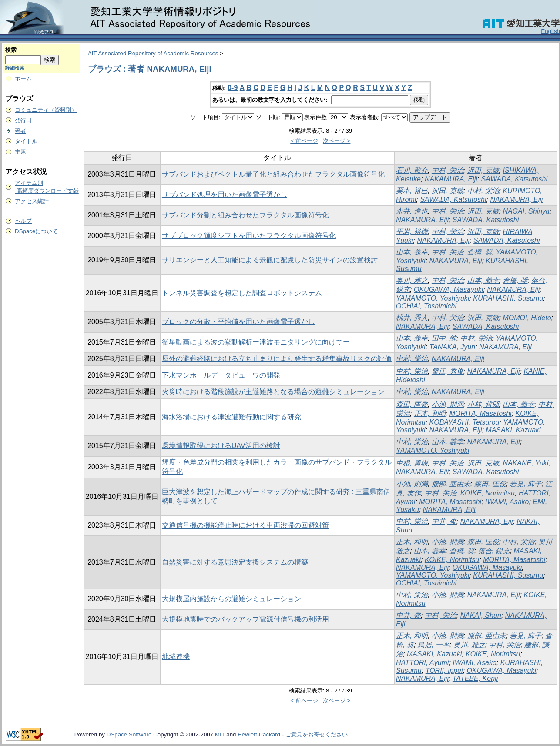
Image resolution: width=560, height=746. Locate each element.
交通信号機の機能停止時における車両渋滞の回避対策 (245, 525)
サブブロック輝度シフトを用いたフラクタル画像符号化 (249, 236)
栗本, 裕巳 (412, 191)
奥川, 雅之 (412, 280)
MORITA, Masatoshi (481, 413)
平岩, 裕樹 (412, 232)
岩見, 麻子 (525, 484)
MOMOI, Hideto (527, 318)
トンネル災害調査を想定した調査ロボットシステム (242, 293)
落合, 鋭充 (494, 551)
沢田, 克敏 (483, 170)
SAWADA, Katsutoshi (514, 179)
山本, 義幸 (412, 252)
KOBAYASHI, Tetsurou (464, 422)
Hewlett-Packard (259, 734)
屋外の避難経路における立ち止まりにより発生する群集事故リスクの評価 (277, 359)
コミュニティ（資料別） (46, 110)
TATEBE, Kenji (475, 678)
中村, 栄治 (448, 170)
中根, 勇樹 (412, 463)
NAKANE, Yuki (525, 463)
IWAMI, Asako (507, 502)
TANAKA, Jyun (453, 347)
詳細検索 (15, 68)
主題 (20, 152)
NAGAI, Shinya (526, 211)
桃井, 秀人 (412, 318)
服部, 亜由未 (451, 484)
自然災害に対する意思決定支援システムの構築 (235, 562)
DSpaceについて (36, 231)
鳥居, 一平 (434, 645)
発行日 (23, 120)
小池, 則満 (448, 404)
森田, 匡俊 (412, 404)
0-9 (233, 88)
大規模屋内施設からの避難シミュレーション (231, 599)
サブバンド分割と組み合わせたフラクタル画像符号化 (245, 215)
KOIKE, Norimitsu (488, 493)
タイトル (26, 141)
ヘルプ (23, 221)
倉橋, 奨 (480, 252)
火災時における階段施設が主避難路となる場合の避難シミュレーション (273, 392)
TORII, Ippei (444, 671)
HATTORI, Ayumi (422, 663)
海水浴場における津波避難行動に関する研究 (231, 417)
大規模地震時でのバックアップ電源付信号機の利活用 (245, 619)
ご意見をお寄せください (317, 734)
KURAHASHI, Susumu (508, 298)
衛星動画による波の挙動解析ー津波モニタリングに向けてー (256, 342)
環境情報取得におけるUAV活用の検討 (221, 446)
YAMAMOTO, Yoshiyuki (433, 298)
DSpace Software (129, 734)
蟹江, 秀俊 (448, 371)
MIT (220, 734)
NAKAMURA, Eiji (451, 179)
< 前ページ (304, 141)
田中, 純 (444, 338)
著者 (20, 131)
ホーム (23, 79)
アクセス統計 (32, 201)
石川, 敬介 (412, 170)
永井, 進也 (412, 211)
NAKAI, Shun (481, 615)
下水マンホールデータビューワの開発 (221, 375)
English (550, 31)
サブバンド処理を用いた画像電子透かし (225, 195)
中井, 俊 (444, 521)
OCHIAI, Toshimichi (426, 306)
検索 (11, 50)
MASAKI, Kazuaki (513, 430)
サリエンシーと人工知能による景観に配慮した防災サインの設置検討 (270, 260)
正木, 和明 (430, 413)
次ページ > (337, 141)
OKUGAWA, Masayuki (448, 289)
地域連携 (176, 657)
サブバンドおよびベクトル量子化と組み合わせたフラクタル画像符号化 (273, 174)
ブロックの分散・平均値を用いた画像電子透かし (238, 322)
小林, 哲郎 (483, 404)
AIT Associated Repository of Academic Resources (153, 53)
